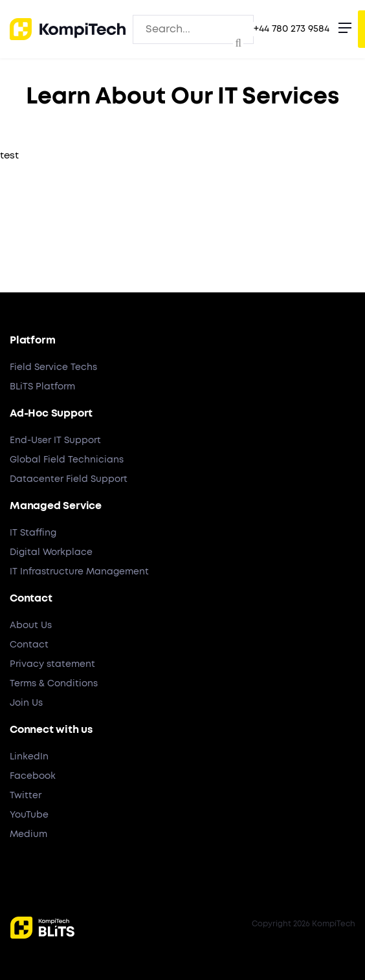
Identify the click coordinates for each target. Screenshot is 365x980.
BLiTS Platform (42, 387)
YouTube (29, 815)
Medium (28, 834)
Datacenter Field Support (69, 479)
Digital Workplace (51, 552)
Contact (29, 645)
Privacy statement (52, 664)
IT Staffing (33, 533)
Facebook (33, 776)
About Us (31, 626)
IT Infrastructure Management (79, 572)
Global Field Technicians (67, 460)
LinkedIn (29, 757)
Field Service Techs (53, 367)
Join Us (26, 703)
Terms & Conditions (54, 684)
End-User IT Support (55, 441)
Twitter (26, 796)
